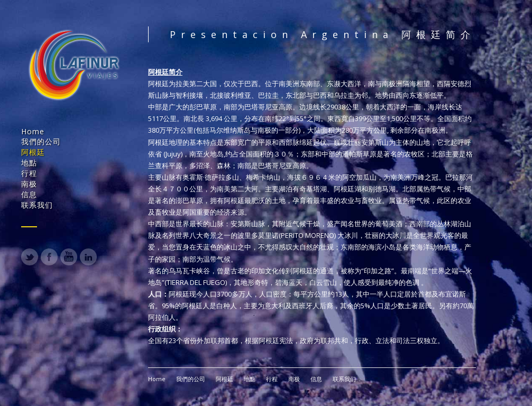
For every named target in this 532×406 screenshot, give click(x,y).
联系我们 (37, 205)
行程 (29, 173)
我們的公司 (41, 141)
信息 (29, 194)
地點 (29, 163)
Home (33, 131)
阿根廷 (33, 152)
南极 (29, 184)
